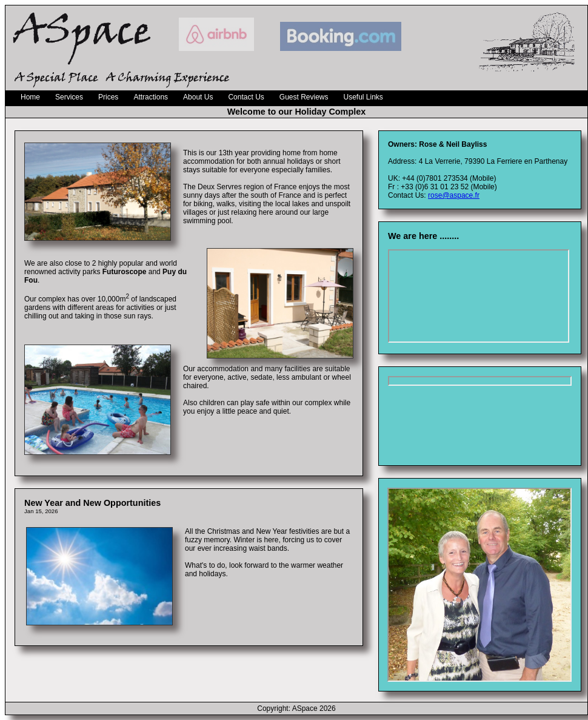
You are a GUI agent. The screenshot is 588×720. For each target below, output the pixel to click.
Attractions (151, 97)
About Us (198, 97)
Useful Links (363, 97)
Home (30, 97)
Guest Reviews (304, 97)
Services (69, 97)
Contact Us (246, 97)
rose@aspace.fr (454, 195)
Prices (108, 97)
